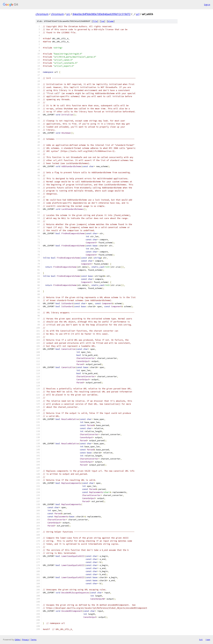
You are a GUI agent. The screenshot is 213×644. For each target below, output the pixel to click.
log (103, 21)
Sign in (207, 5)
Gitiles (17, 640)
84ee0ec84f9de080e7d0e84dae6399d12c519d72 (102, 14)
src (68, 14)
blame (111, 21)
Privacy (25, 640)
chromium (42, 14)
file (95, 21)
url (138, 14)
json (208, 640)
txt (201, 640)
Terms (33, 640)
